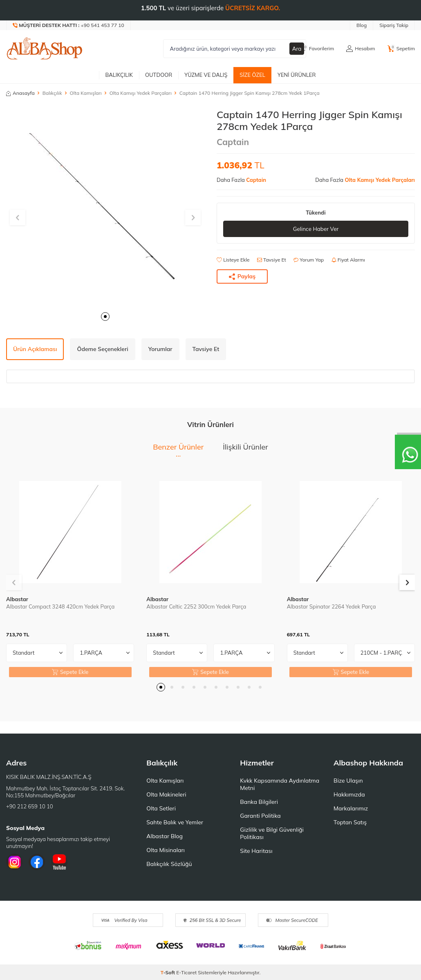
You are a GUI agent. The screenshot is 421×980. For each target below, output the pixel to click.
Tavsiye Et (272, 260)
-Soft (169, 972)
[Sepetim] (401, 49)
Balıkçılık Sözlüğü (169, 864)
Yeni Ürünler (297, 75)
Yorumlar (160, 349)
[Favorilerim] (317, 49)
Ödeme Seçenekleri (102, 349)
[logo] (45, 49)
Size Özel (252, 75)
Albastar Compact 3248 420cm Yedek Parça (60, 606)
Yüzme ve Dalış (206, 75)
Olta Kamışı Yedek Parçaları (141, 93)
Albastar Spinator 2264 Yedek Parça (331, 606)
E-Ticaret (186, 972)
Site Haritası (256, 851)
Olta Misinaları (165, 850)
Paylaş (242, 277)
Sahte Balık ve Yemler (175, 822)
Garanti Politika (260, 816)
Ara (297, 49)
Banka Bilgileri (259, 802)
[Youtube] (59, 862)
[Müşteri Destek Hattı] (69, 25)
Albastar (17, 599)
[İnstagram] (14, 862)
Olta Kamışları (86, 93)
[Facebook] (37, 862)
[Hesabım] (361, 49)
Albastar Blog (165, 836)
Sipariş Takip (394, 25)
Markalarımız (351, 808)
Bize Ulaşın (348, 781)
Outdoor (159, 75)
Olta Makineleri (166, 794)
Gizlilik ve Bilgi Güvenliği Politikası (272, 833)
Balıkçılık (119, 75)
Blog (362, 25)
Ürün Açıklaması (35, 349)
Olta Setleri (161, 808)
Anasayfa (20, 93)
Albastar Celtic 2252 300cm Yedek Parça (196, 606)
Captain (233, 142)
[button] (105, 317)
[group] (105, 208)
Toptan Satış (350, 822)
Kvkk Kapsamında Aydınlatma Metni (280, 784)
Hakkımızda (349, 794)
